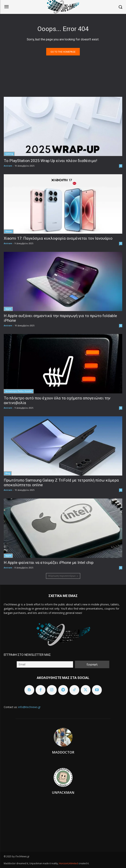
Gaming (9, 154)
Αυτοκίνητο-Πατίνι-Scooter (19, 391)
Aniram (8, 166)
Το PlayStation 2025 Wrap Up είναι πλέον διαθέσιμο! (50, 161)
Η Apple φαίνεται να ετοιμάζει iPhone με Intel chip (49, 563)
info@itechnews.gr (29, 707)
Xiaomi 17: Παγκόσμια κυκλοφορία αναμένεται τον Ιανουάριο (58, 238)
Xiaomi (9, 231)
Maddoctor (63, 752)
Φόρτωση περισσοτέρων (63, 576)
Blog (8, 473)
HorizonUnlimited (69, 863)
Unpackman (63, 792)
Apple (8, 309)
